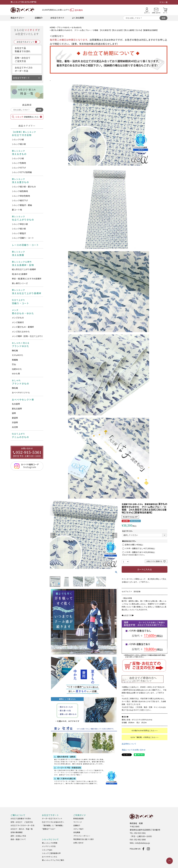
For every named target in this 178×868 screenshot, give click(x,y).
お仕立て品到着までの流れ (23, 50)
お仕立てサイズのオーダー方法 (24, 69)
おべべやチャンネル (50, 857)
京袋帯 (15, 422)
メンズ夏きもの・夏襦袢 (23, 327)
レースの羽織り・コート (25, 245)
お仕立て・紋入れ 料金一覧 (22, 829)
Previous (53, 535)
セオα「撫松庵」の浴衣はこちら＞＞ (145, 737)
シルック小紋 (18, 139)
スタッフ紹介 (78, 829)
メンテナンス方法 (49, 846)
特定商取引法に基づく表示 (84, 839)
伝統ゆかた (17, 369)
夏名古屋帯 (17, 409)
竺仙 (14, 364)
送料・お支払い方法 (18, 836)
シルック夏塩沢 (19, 233)
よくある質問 (78, 18)
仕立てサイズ (128, 531)
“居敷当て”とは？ (49, 829)
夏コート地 (17, 210)
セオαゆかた (18, 355)
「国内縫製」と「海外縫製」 (53, 825)
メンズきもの (18, 318)
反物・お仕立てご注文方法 (23, 59)
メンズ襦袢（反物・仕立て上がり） (28, 336)
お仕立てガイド (57, 18)
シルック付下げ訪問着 (22, 172)
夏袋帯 (15, 418)
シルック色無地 (19, 163)
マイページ (78, 822)
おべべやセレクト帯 (23, 400)
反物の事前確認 (17, 832)
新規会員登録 (78, 818)
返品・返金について (18, 839)
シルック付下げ (19, 168)
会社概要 (77, 832)
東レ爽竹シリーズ (20, 283)
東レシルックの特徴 (50, 843)
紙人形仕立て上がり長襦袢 (24, 269)
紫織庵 (15, 360)
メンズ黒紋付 (18, 322)
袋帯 (14, 413)
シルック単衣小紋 (20, 224)
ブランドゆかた (63, 27)
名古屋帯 (16, 404)
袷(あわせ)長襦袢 (20, 274)
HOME (52, 27)
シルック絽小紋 (19, 144)
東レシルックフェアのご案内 (53, 860)
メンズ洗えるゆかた (21, 332)
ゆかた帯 (16, 374)
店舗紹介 (39, 18)
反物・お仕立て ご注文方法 (22, 822)
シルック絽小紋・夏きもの (24, 187)
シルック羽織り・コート (23, 238)
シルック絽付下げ (20, 200)
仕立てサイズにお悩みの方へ (53, 822)
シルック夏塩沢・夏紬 (22, 205)
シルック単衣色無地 (21, 196)
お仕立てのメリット (25, 42)
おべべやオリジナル (21, 392)
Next (115, 535)
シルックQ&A (47, 850)
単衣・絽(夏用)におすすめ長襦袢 (27, 279)
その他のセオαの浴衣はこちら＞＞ (145, 731)
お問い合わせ (78, 843)
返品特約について (129, 744)
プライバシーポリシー (82, 836)
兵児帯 (15, 427)
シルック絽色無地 (20, 191)
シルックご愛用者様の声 (51, 853)
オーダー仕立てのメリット (52, 818)
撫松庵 (15, 350)
